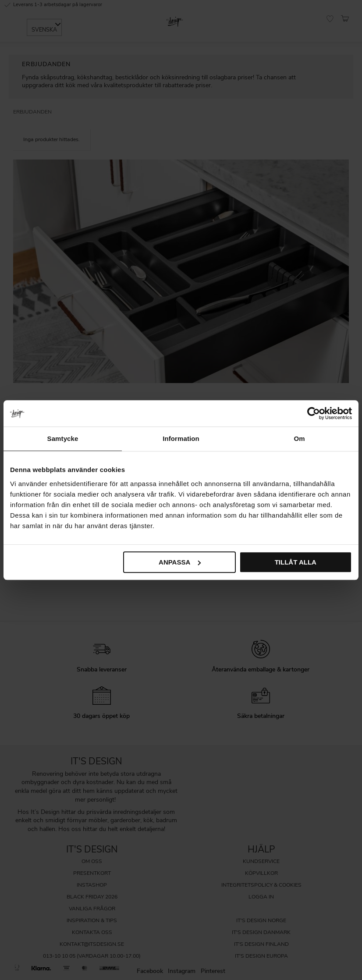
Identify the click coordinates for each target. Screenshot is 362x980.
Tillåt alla (296, 562)
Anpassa (180, 562)
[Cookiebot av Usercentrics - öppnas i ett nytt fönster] (314, 413)
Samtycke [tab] (63, 439)
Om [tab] (299, 439)
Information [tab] (181, 439)
